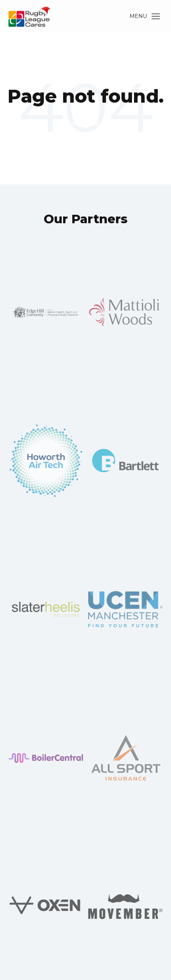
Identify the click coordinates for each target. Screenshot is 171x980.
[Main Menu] (156, 16)
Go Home (85, 124)
